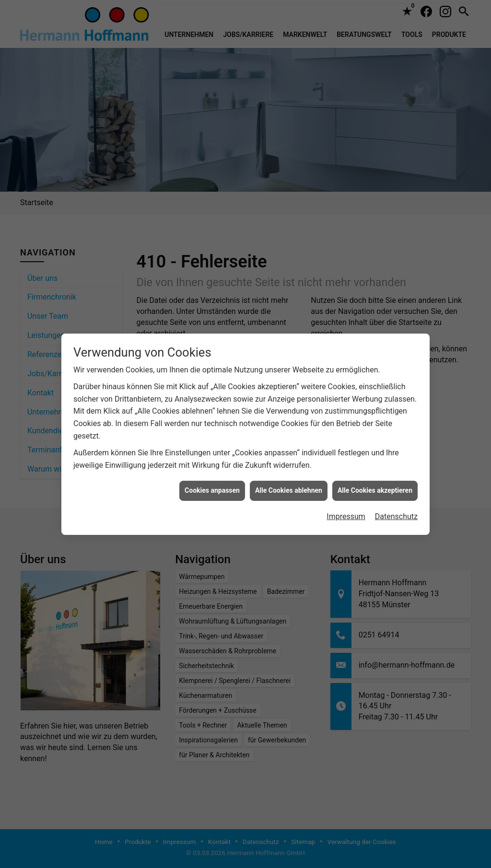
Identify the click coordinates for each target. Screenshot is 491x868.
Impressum (346, 502)
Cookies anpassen (212, 476)
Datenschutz (396, 502)
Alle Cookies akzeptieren (375, 476)
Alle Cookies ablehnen (289, 476)
